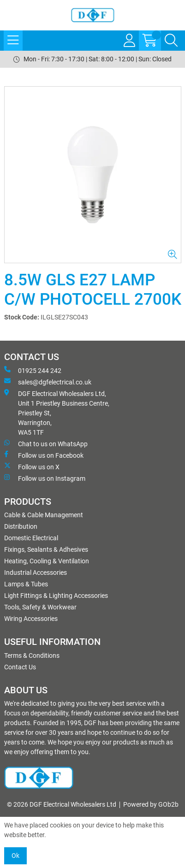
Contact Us (20, 667)
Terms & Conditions (32, 655)
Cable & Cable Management (44, 515)
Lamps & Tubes (26, 584)
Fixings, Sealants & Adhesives (46, 549)
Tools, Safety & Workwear (40, 607)
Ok (15, 856)
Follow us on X (32, 466)
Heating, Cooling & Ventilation (47, 561)
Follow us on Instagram (45, 478)
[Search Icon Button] (171, 41)
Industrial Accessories (36, 573)
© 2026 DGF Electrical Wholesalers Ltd (62, 804)
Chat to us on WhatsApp (46, 443)
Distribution (21, 526)
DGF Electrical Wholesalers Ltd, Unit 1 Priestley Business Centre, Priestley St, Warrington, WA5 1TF (57, 413)
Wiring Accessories (31, 619)
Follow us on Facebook (44, 455)
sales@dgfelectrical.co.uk (48, 382)
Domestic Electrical (31, 538)
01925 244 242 (33, 370)
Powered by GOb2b (151, 804)
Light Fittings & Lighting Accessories (56, 596)
